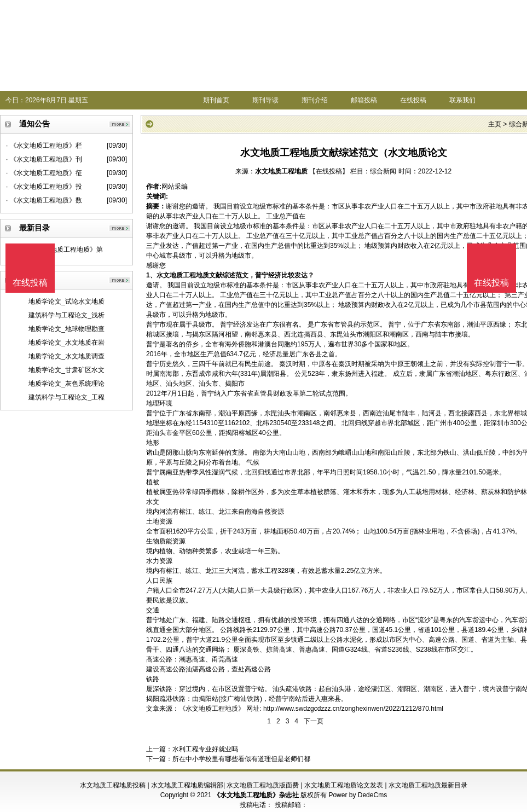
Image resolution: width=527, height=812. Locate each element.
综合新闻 (383, 171)
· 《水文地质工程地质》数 (44, 200)
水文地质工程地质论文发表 (344, 785)
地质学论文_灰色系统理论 (66, 384)
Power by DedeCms (358, 795)
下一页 (314, 721)
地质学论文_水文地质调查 (66, 356)
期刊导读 (265, 100)
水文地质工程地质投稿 (113, 785)
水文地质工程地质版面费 (263, 785)
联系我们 (462, 100)
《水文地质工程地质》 (212, 709)
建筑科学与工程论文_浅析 (66, 315)
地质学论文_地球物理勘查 (66, 329)
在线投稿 (413, 100)
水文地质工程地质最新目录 (428, 785)
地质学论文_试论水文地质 (66, 301)
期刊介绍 (315, 100)
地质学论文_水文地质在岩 (66, 343)
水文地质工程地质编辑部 (187, 785)
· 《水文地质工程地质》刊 (44, 159)
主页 (495, 124)
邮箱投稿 (364, 100)
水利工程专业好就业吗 (205, 749)
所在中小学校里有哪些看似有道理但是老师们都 (241, 759)
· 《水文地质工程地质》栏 (44, 146)
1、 (151, 275)
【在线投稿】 (329, 171)
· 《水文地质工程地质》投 (44, 187)
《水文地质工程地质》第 (67, 250)
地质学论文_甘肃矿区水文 (66, 370)
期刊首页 (216, 100)
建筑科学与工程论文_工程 (66, 397)
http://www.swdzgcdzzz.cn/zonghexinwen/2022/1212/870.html (353, 709)
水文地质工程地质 (281, 171)
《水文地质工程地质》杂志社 (256, 795)
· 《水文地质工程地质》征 (44, 173)
